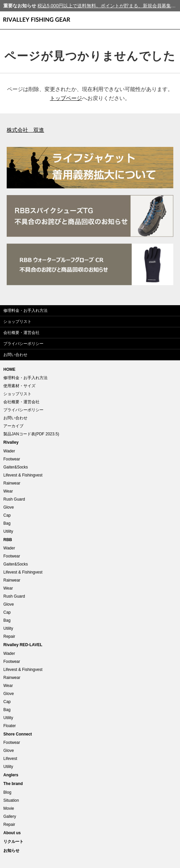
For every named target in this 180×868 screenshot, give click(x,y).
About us (12, 833)
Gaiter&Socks (16, 467)
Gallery (10, 816)
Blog (7, 792)
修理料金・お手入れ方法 (25, 311)
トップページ (66, 98)
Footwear (12, 459)
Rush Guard (14, 499)
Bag (7, 523)
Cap (7, 515)
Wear (8, 491)
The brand (13, 784)
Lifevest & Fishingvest (23, 475)
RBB (8, 540)
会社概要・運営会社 (21, 333)
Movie (9, 808)
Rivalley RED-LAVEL (23, 645)
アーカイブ (13, 426)
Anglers (11, 775)
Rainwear (12, 483)
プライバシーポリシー (23, 344)
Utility (8, 531)
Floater (10, 726)
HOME (9, 369)
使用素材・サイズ (19, 386)
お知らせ (11, 851)
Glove (9, 507)
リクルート (13, 842)
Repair (9, 636)
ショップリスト (17, 322)
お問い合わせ (15, 355)
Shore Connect (18, 734)
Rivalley (11, 442)
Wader (9, 451)
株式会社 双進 (25, 130)
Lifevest (10, 759)
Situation (11, 800)
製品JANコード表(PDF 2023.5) (31, 434)
